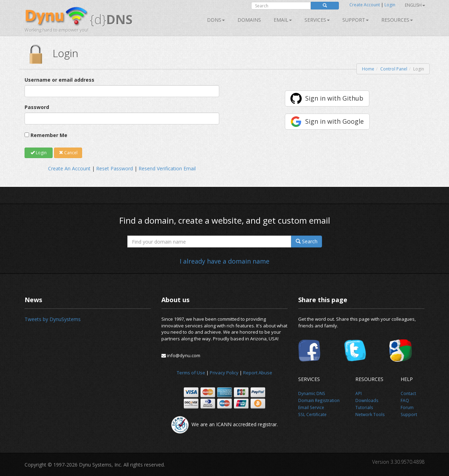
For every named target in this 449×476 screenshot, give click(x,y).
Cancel (68, 153)
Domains (249, 20)
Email (283, 20)
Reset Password (115, 168)
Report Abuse (258, 373)
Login (390, 5)
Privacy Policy (224, 373)
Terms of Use (191, 373)
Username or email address (59, 80)
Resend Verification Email (167, 168)
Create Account (365, 5)
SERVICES (317, 20)
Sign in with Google (334, 121)
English (415, 5)
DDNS (216, 20)
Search (307, 241)
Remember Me (49, 135)
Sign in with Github (334, 98)
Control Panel (394, 69)
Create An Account (69, 168)
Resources (397, 20)
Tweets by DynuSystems (53, 319)
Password (37, 107)
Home (368, 69)
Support (356, 20)
